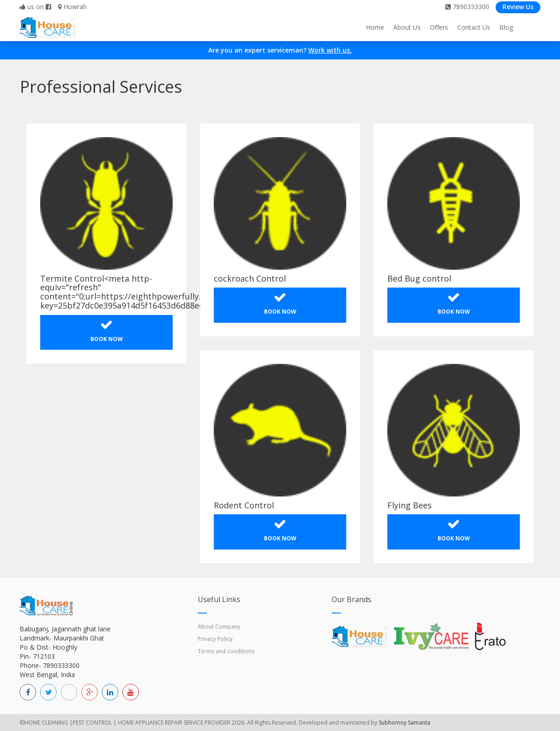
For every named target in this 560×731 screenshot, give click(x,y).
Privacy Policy (215, 639)
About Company (219, 627)
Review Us (518, 7)
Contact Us (474, 27)
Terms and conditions (226, 651)
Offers (439, 27)
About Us (407, 27)
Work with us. (330, 50)
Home (375, 27)
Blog (506, 27)
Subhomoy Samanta (404, 723)
